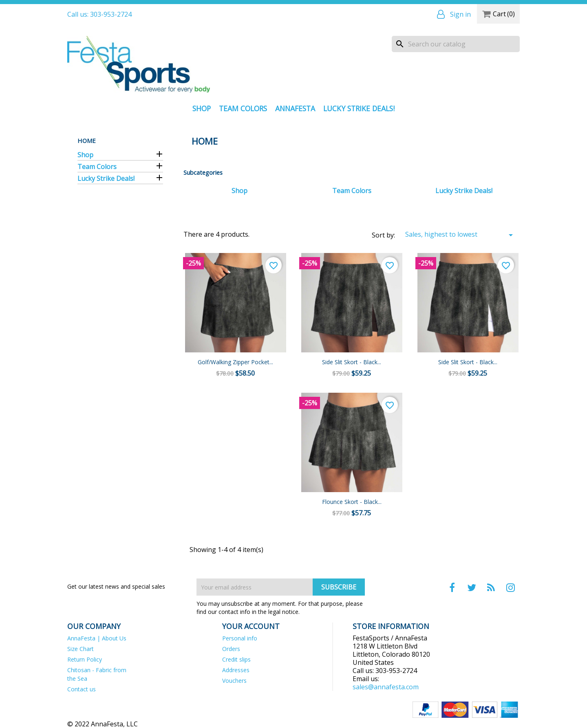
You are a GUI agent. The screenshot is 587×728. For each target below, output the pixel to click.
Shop (202, 108)
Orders (231, 649)
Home (87, 141)
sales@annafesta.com (386, 687)
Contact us (82, 689)
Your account (251, 626)
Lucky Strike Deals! (359, 108)
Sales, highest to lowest (460, 235)
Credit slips (236, 659)
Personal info (240, 638)
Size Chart (81, 649)
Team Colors (243, 108)
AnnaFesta (295, 108)
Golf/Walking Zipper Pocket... (235, 362)
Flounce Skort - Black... (352, 502)
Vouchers (234, 681)
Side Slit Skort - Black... (352, 362)
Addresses (236, 670)
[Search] (456, 44)
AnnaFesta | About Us (97, 638)
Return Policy (85, 659)
